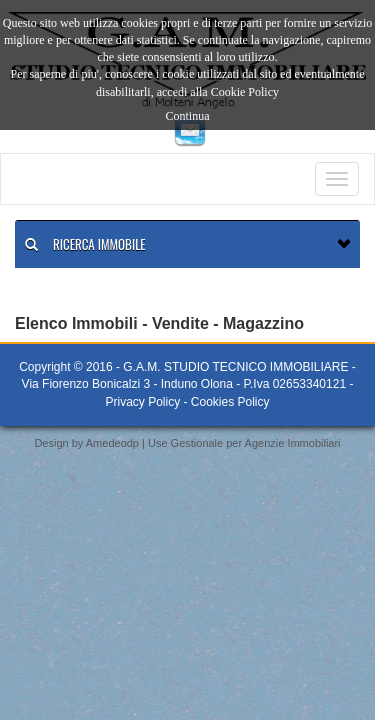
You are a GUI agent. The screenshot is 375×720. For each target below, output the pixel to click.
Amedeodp (112, 443)
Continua (188, 116)
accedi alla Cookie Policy (218, 92)
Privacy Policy (142, 402)
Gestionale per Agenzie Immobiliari (256, 443)
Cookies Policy (230, 402)
